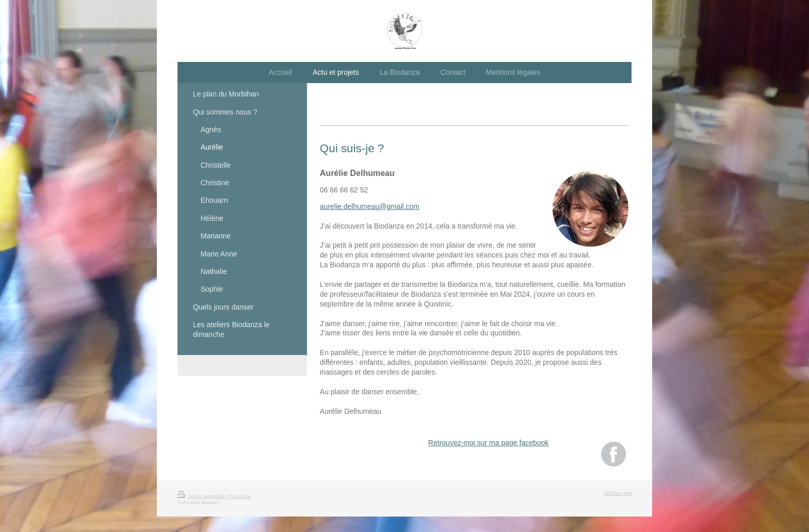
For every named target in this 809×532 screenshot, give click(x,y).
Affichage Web (618, 493)
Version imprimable (202, 496)
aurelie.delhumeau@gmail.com (370, 206)
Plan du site (239, 496)
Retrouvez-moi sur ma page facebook (488, 443)
